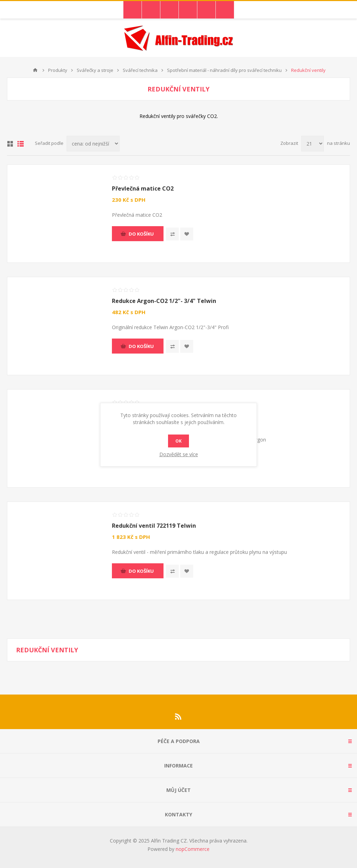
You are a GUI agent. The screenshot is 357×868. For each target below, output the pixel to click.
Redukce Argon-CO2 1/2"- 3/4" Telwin (164, 301)
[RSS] (178, 717)
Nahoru (35, 70)
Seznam (21, 144)
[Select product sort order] (93, 144)
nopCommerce (193, 849)
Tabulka (10, 144)
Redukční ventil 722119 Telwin (154, 526)
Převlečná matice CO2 (143, 188)
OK (178, 441)
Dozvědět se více (179, 454)
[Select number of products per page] (313, 144)
